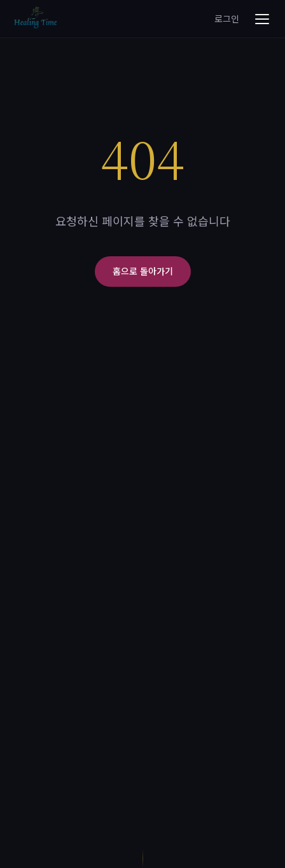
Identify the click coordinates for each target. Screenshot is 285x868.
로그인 (227, 18)
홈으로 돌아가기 (143, 271)
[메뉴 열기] (262, 19)
